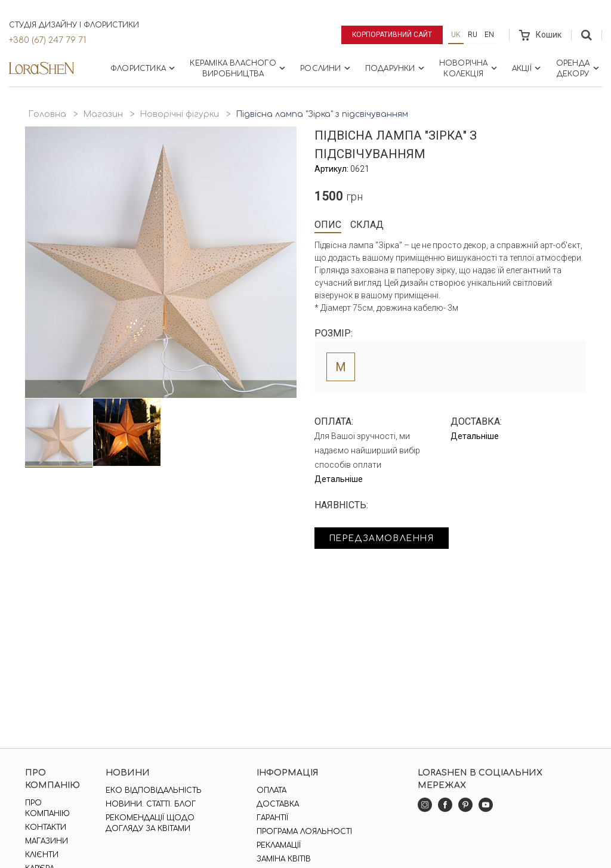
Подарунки (396, 68)
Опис (328, 225)
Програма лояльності (304, 832)
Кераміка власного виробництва (239, 69)
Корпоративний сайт (392, 35)
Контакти (46, 827)
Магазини (47, 841)
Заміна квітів (284, 859)
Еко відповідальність (154, 790)
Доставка (278, 804)
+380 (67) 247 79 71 (47, 40)
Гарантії (272, 818)
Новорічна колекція (469, 69)
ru (473, 35)
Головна (47, 114)
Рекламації (279, 845)
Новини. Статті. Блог (151, 804)
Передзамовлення (385, 538)
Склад (367, 225)
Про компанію (47, 808)
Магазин (103, 114)
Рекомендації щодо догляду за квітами (150, 823)
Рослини (326, 68)
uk (456, 35)
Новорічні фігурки (179, 114)
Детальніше (339, 479)
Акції (527, 68)
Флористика (144, 68)
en (489, 35)
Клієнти (42, 855)
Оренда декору (579, 69)
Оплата (271, 790)
